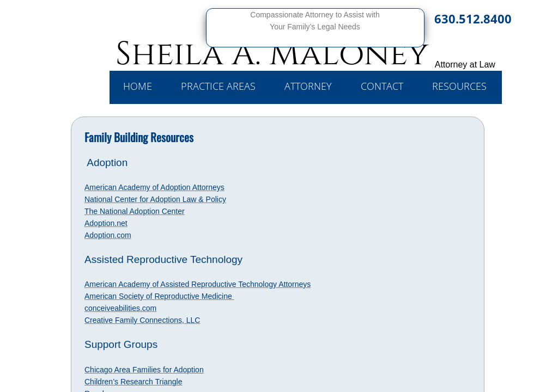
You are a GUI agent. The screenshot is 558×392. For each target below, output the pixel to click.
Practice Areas (218, 86)
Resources (459, 86)
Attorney (308, 86)
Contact (382, 86)
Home (138, 86)
